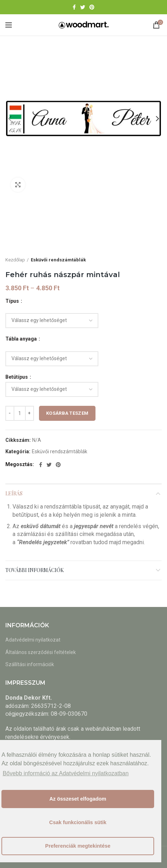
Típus (13, 301)
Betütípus (17, 377)
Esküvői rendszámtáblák (58, 260)
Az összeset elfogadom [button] (78, 799)
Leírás (14, 493)
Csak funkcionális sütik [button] (78, 822)
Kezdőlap (15, 260)
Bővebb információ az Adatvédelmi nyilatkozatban (65, 773)
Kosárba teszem (67, 413)
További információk (35, 570)
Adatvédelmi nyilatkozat (33, 640)
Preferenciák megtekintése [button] (78, 846)
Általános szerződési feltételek (41, 652)
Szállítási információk (30, 664)
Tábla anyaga (22, 339)
